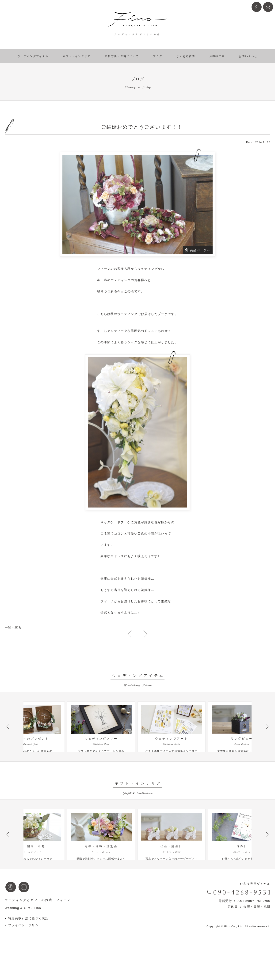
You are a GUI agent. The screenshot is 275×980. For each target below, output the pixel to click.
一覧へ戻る (13, 628)
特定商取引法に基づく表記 (28, 941)
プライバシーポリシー (25, 948)
